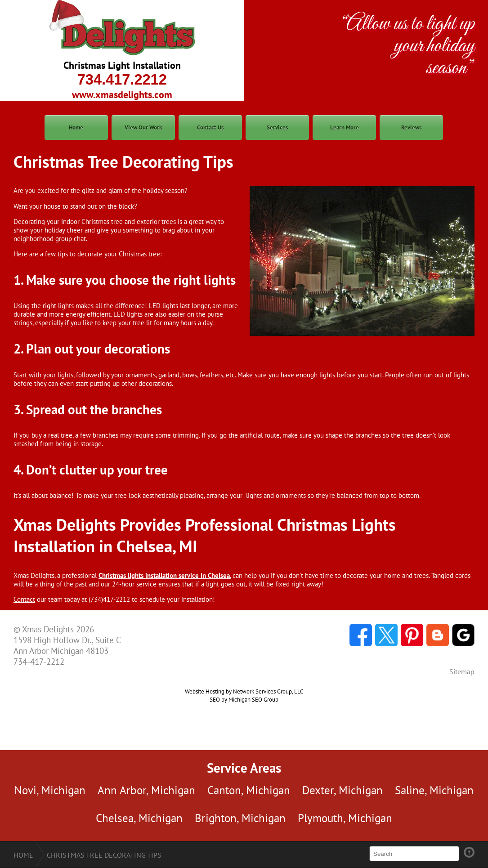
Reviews (411, 128)
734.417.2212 (122, 80)
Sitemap (462, 671)
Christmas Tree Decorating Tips (104, 855)
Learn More (345, 128)
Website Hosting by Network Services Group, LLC (244, 691)
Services (277, 128)
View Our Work (143, 128)
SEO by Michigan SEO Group (244, 699)
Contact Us (210, 128)
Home (76, 128)
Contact (24, 599)
